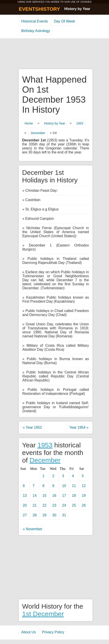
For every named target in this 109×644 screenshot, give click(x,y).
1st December (43, 614)
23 (54, 505)
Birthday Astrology (36, 31)
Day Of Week (64, 21)
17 (64, 496)
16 (54, 496)
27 (25, 515)
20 (25, 505)
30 (54, 515)
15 (44, 496)
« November (32, 529)
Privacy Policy (53, 632)
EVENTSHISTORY (39, 9)
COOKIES (86, 2)
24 (64, 505)
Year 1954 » (79, 427)
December (38, 133)
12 (84, 486)
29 (44, 515)
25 (74, 505)
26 (84, 505)
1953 (80, 123)
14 (35, 496)
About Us (29, 632)
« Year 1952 (32, 427)
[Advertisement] (54, 54)
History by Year (77, 9)
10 (64, 486)
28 (35, 515)
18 (74, 496)
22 (44, 505)
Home (29, 123)
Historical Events (35, 21)
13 (25, 496)
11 (74, 486)
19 (84, 496)
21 (35, 505)
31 (64, 515)
